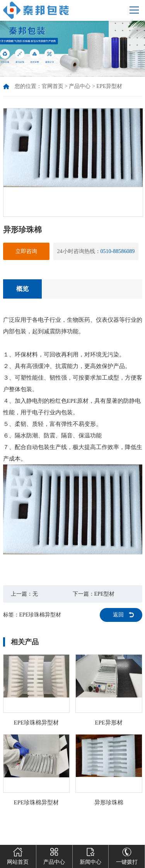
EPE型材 (105, 594)
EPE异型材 (109, 86)
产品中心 (80, 86)
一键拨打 (127, 855)
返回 (118, 615)
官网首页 (53, 86)
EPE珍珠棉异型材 (40, 615)
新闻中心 (90, 855)
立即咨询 (26, 251)
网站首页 (18, 855)
